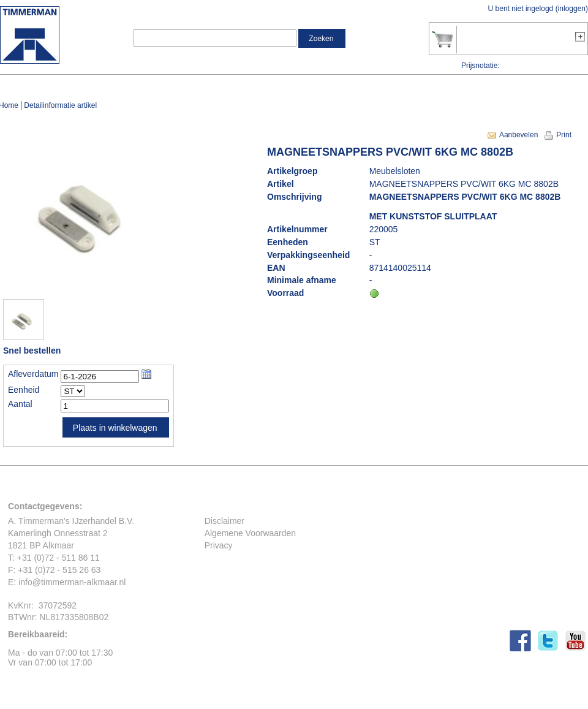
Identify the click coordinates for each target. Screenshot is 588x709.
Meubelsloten (395, 171)
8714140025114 (400, 268)
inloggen (572, 9)
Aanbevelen (518, 135)
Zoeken (321, 39)
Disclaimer (224, 521)
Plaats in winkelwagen (115, 428)
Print (564, 135)
